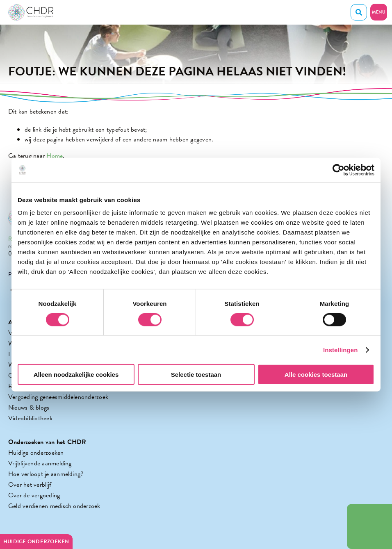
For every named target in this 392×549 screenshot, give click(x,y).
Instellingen (341, 350)
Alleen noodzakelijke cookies (76, 375)
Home (55, 156)
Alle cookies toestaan (316, 375)
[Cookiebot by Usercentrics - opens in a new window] (338, 170)
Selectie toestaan (196, 375)
